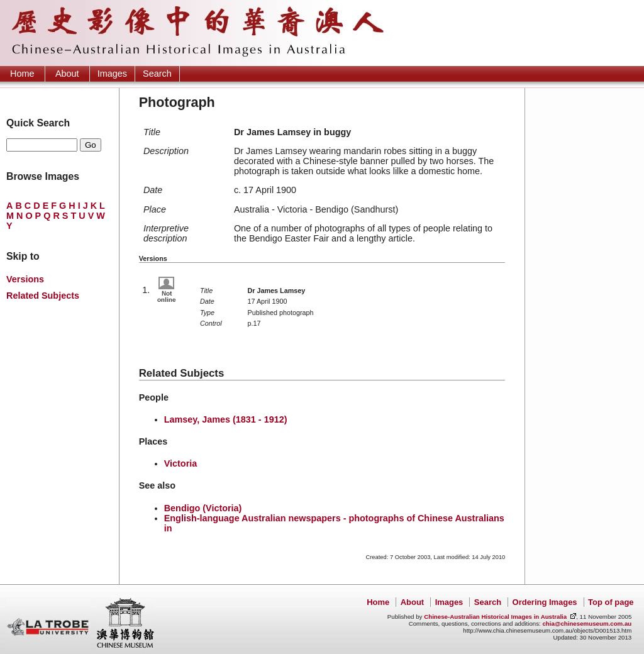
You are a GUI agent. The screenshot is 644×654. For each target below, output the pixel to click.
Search (157, 74)
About (67, 74)
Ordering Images (545, 602)
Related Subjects (43, 296)
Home (22, 74)
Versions (25, 279)
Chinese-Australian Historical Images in (495, 617)
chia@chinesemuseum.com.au (587, 624)
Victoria (181, 463)
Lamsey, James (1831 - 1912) (226, 419)
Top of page (611, 602)
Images (112, 74)
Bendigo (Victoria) (203, 508)
